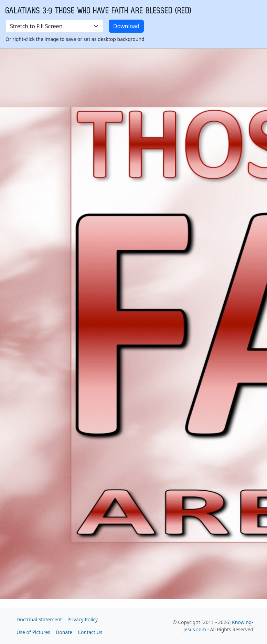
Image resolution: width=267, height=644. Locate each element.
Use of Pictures (33, 632)
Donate (64, 632)
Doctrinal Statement (39, 619)
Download (126, 26)
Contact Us (90, 632)
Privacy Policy (83, 619)
